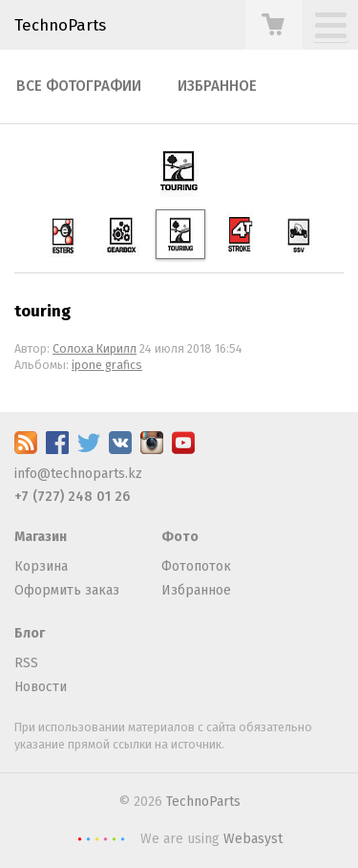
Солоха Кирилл (95, 348)
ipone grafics (107, 365)
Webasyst (253, 839)
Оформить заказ (67, 590)
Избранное (217, 86)
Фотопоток (196, 566)
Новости (41, 687)
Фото (180, 537)
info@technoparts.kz (78, 474)
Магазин (41, 537)
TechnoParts (60, 25)
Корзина (41, 566)
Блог (30, 633)
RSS (26, 663)
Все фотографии (79, 86)
